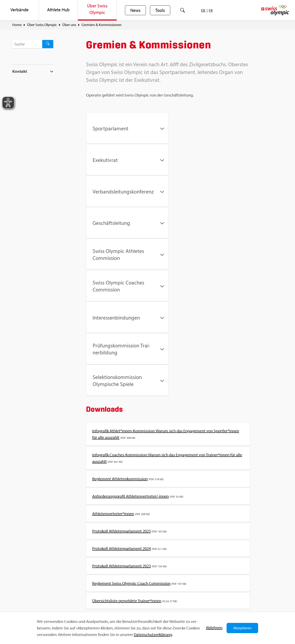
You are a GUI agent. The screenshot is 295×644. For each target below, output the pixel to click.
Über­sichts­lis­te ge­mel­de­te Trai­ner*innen (127, 475)
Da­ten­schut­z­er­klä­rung (153, 634)
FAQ (88, 576)
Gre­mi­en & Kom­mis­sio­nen (102, 25)
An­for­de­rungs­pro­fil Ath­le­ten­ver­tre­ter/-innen (130, 370)
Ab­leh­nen (214, 628)
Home (17, 25)
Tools (160, 10)
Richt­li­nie (155, 508)
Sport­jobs (93, 583)
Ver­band (136, 508)
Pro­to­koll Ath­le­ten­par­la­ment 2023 (121, 440)
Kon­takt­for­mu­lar (34, 605)
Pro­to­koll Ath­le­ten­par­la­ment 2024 (121, 423)
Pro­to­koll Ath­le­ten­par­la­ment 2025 (121, 405)
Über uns (69, 25)
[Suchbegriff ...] (27, 44)
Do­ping (93, 516)
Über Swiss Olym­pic (42, 25)
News (135, 10)
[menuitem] (19, 10)
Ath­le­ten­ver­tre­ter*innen (113, 388)
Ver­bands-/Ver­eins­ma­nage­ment (208, 508)
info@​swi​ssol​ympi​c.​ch (37, 598)
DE (203, 10)
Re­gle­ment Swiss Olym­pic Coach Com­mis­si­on (131, 458)
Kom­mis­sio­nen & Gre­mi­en (105, 508)
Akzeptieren (242, 628)
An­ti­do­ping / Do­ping (119, 516)
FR (211, 10)
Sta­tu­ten (174, 508)
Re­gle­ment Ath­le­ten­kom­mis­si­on (120, 353)
